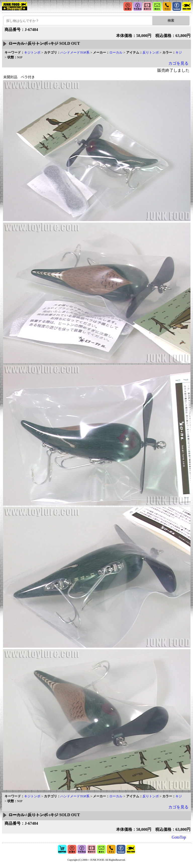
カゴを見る (178, 63)
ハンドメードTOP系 (75, 52)
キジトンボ (32, 52)
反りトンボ (151, 52)
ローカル (116, 52)
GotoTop (179, 837)
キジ (179, 52)
